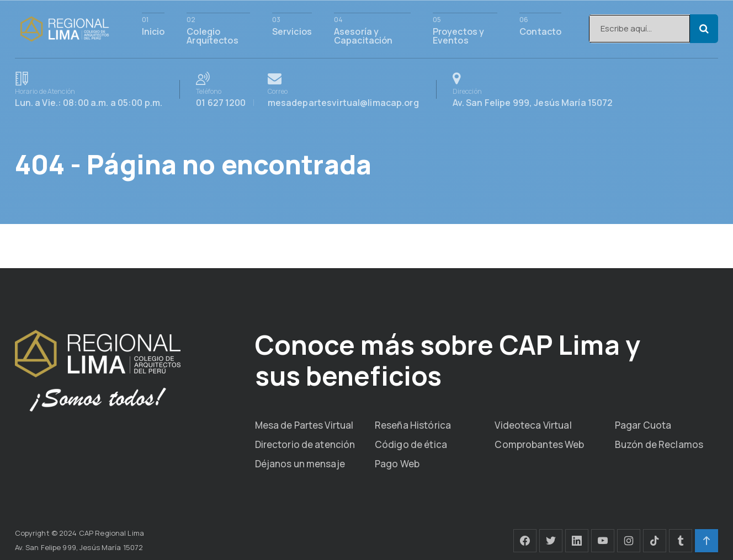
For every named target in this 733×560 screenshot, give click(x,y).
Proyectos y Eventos (458, 35)
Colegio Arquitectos (212, 35)
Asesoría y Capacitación (363, 35)
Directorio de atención (305, 444)
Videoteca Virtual (533, 425)
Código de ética (411, 444)
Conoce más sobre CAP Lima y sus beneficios (448, 360)
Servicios (292, 31)
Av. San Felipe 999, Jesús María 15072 (533, 89)
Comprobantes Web (539, 444)
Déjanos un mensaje (300, 464)
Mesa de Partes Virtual (304, 425)
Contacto (540, 31)
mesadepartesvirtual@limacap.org (343, 89)
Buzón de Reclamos (659, 444)
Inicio (153, 31)
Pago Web (397, 464)
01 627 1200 (228, 89)
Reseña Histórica (413, 425)
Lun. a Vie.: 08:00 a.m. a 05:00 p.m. (89, 89)
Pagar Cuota (643, 425)
